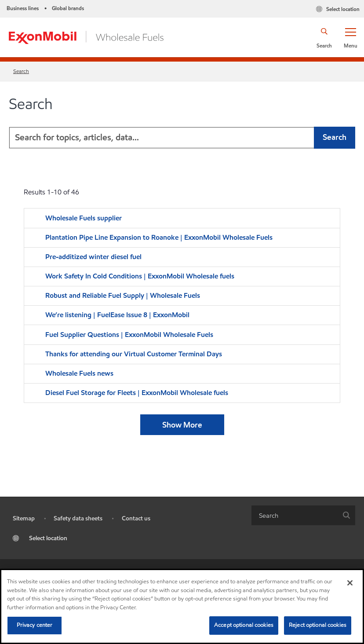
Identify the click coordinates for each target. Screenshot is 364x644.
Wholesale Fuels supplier (84, 218)
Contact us (136, 518)
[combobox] (182, 138)
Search (21, 71)
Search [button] (335, 137)
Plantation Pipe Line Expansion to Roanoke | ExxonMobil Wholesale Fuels (159, 237)
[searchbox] (295, 515)
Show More (182, 425)
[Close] (350, 583)
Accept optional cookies (244, 625)
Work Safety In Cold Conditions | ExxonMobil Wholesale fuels (140, 276)
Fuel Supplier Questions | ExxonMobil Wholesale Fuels (129, 335)
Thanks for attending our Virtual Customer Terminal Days (134, 354)
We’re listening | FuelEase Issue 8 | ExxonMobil (117, 315)
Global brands (68, 8)
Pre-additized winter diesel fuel (94, 257)
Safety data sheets (78, 518)
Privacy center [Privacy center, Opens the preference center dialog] (35, 625)
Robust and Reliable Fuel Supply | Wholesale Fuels (123, 295)
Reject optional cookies (318, 625)
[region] (182, 606)
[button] (350, 37)
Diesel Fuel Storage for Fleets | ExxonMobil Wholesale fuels (137, 393)
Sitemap (24, 518)
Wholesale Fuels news (79, 373)
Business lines (23, 8)
